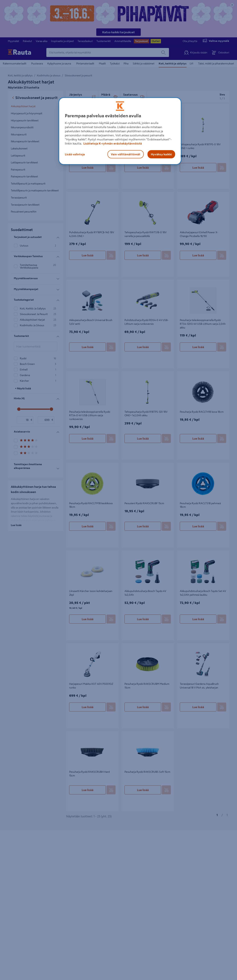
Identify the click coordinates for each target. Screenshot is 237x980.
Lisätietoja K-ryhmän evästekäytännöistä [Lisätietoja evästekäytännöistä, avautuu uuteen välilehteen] (112, 143)
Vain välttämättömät (126, 154)
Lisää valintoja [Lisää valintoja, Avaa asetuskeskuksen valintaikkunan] (75, 154)
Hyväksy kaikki (161, 154)
